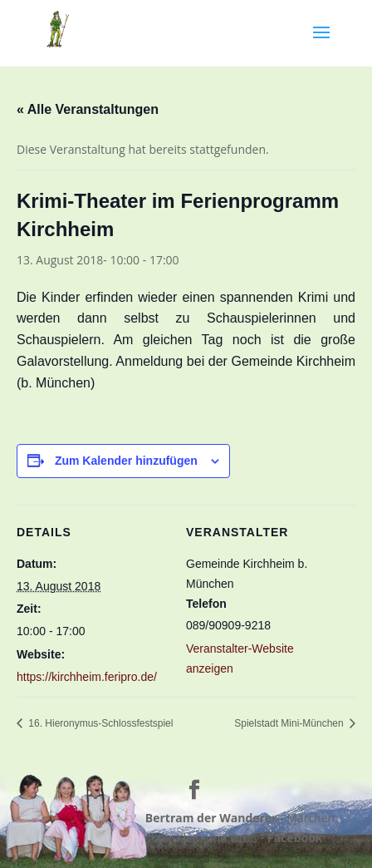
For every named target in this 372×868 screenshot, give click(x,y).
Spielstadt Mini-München (290, 723)
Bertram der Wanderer (211, 818)
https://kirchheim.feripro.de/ (87, 677)
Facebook (295, 838)
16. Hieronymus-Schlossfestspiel (99, 723)
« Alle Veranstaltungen (88, 109)
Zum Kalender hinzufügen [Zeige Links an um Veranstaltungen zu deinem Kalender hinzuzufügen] (126, 461)
